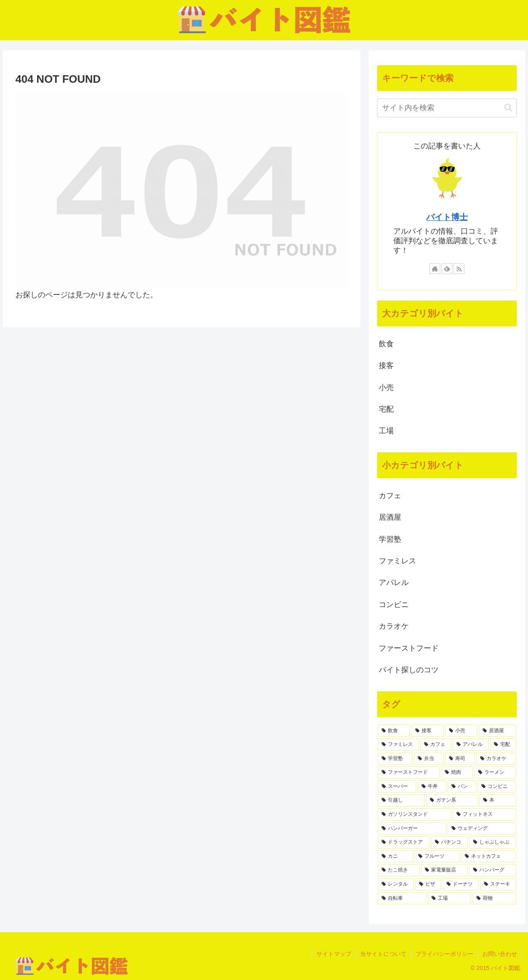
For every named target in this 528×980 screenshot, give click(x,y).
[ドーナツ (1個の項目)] (461, 884)
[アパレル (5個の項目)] (471, 745)
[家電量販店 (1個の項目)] (444, 870)
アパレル (394, 583)
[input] (447, 108)
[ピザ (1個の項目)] (428, 884)
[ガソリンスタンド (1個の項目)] (415, 815)
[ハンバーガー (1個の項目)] (412, 829)
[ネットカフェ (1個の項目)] (489, 857)
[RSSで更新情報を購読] (459, 269)
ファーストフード (409, 648)
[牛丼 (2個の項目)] (432, 787)
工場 (386, 431)
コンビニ (394, 605)
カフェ (390, 496)
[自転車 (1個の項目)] (402, 899)
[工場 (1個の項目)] (449, 899)
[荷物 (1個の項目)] (494, 899)
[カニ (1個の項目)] (395, 857)
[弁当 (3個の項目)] (429, 759)
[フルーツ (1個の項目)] (437, 857)
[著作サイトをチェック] (435, 269)
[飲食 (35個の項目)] (394, 731)
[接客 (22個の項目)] (428, 731)
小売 (386, 388)
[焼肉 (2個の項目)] (457, 773)
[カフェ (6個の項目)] (436, 745)
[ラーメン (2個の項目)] (495, 773)
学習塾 (390, 539)
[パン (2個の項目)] (462, 787)
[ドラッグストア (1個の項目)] (404, 842)
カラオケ (394, 626)
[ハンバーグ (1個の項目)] (493, 870)
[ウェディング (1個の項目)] (482, 829)
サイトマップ (334, 954)
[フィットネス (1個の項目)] (484, 815)
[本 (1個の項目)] (498, 800)
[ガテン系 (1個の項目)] (452, 800)
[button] (508, 107)
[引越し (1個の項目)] (401, 800)
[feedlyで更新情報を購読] (447, 269)
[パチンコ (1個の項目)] (449, 842)
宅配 (386, 409)
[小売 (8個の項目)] (461, 731)
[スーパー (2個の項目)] (397, 787)
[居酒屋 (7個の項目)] (497, 731)
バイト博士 (447, 217)
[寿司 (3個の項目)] (460, 759)
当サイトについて (383, 954)
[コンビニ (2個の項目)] (497, 787)
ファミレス (397, 561)
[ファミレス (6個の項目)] (398, 745)
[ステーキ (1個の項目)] (498, 884)
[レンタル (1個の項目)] (396, 884)
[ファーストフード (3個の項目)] (409, 773)
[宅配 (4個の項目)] (503, 745)
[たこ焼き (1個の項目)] (399, 870)
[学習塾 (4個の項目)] (395, 759)
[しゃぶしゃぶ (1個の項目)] (493, 842)
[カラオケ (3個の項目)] (496, 759)
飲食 (386, 344)
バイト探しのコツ (409, 670)
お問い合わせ (500, 954)
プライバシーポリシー (444, 954)
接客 (386, 365)
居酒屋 (390, 517)
